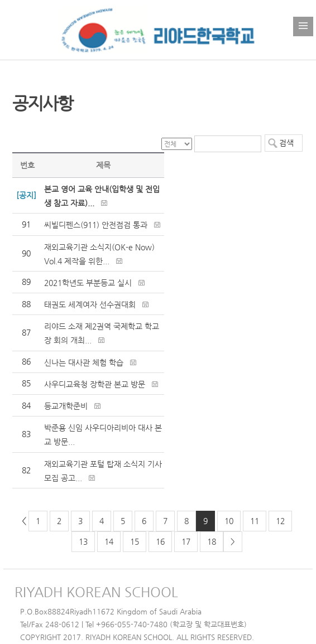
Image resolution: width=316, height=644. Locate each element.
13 (83, 541)
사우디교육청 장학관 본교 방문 (95, 384)
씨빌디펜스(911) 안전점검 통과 (96, 225)
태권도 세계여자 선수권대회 (90, 304)
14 (109, 541)
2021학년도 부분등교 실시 (88, 283)
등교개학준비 (66, 406)
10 (229, 521)
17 (186, 541)
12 (280, 521)
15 (135, 541)
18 (212, 541)
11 (255, 521)
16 (160, 541)
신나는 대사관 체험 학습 (84, 362)
